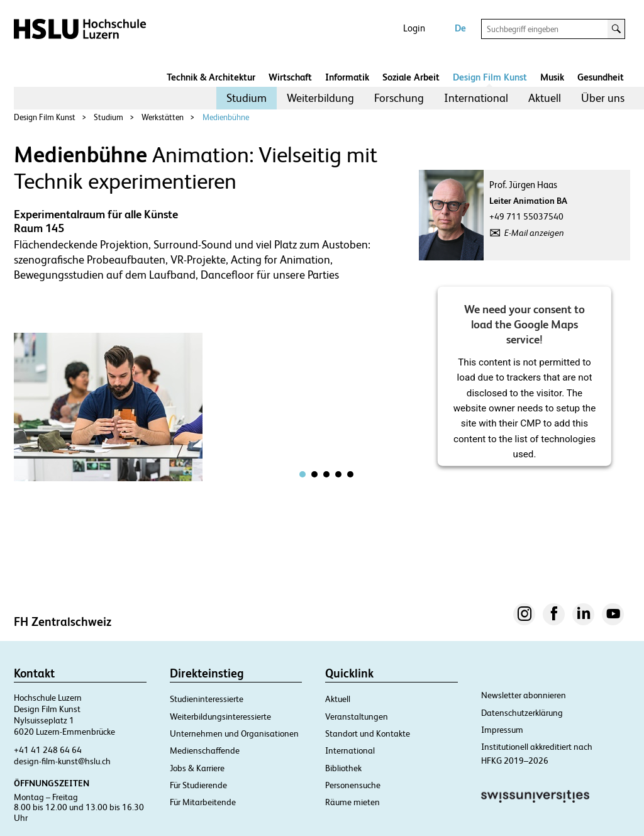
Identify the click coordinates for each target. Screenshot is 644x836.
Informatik (347, 77)
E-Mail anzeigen (534, 233)
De (460, 28)
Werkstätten (163, 117)
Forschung (399, 98)
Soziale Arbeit (411, 77)
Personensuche (353, 785)
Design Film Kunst (490, 77)
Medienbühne (226, 117)
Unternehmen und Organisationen (234, 733)
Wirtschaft (290, 77)
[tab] (303, 474)
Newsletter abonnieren (524, 695)
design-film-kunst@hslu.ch (62, 761)
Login (414, 28)
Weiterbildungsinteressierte (220, 716)
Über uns (603, 98)
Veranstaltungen (357, 716)
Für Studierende (198, 785)
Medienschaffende (205, 750)
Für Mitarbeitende (203, 802)
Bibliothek (343, 768)
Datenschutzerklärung (522, 713)
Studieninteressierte (207, 699)
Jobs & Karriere (197, 768)
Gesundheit (601, 77)
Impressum (502, 730)
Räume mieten (353, 802)
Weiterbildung (320, 98)
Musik (552, 77)
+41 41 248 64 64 (48, 750)
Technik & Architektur (211, 77)
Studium (247, 98)
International (476, 98)
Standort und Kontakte (368, 733)
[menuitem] (247, 98)
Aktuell (545, 98)
